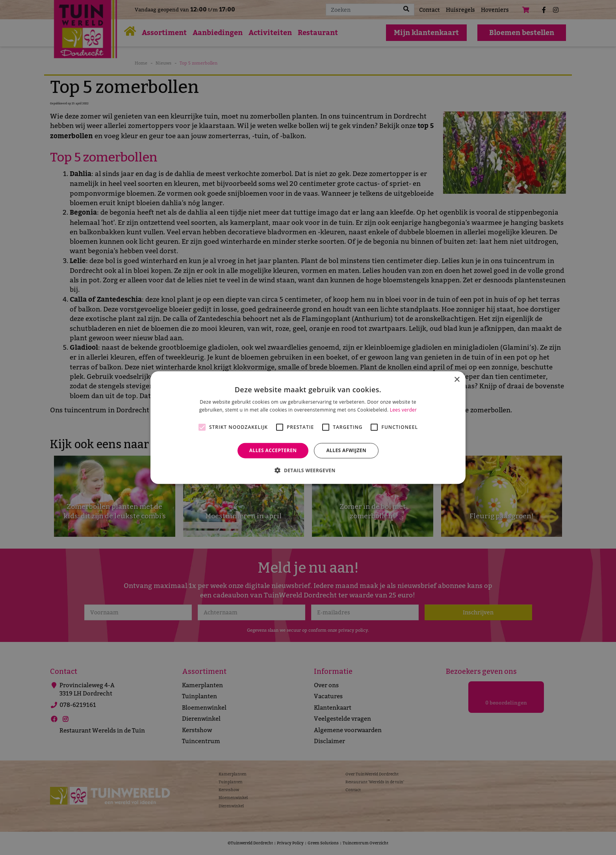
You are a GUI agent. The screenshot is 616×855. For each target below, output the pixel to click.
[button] (308, 470)
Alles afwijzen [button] (346, 450)
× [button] (457, 379)
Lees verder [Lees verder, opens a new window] (404, 410)
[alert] (308, 427)
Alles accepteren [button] (273, 450)
